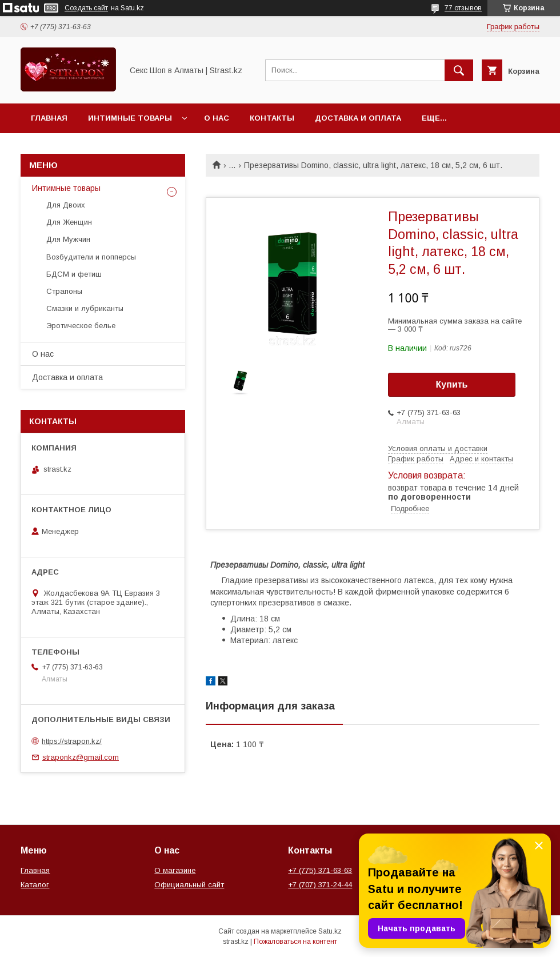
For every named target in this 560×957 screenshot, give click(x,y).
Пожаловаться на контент (295, 942)
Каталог (35, 885)
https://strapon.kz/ (72, 741)
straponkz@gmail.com (81, 757)
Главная (49, 118)
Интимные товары (130, 118)
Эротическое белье (81, 326)
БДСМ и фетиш (74, 274)
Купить (452, 384)
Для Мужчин (68, 239)
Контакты (272, 118)
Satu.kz (330, 931)
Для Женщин (69, 222)
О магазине (175, 870)
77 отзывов (463, 8)
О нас (217, 118)
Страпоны (64, 291)
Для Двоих (66, 205)
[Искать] (459, 70)
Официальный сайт (189, 885)
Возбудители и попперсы (91, 257)
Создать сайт (86, 8)
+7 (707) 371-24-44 (320, 885)
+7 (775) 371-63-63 (320, 870)
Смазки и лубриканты (85, 308)
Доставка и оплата (358, 118)
